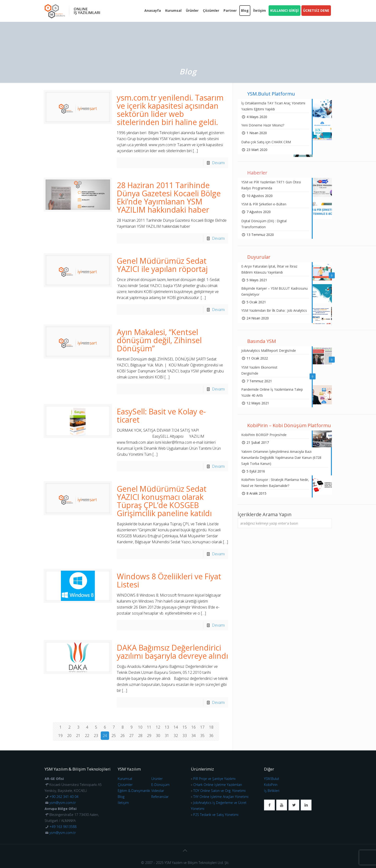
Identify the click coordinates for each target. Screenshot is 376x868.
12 (158, 727)
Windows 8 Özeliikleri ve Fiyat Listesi (169, 580)
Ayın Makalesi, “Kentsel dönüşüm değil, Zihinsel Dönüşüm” (159, 340)
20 (69, 736)
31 (167, 736)
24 (105, 736)
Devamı (218, 163)
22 (87, 736)
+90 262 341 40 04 (64, 797)
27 (131, 736)
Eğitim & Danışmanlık (134, 791)
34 (194, 736)
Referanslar (160, 797)
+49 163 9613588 (63, 827)
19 (60, 736)
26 (123, 736)
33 (185, 736)
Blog (121, 797)
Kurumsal (125, 779)
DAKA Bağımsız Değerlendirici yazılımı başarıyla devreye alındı (172, 652)
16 (194, 727)
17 (202, 727)
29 (149, 736)
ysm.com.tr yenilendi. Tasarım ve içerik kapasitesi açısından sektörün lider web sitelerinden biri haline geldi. (170, 110)
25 (114, 736)
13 (167, 727)
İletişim (123, 803)
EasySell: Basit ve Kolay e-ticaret (161, 416)
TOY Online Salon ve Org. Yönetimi (219, 791)
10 (140, 727)
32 (176, 736)
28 (140, 736)
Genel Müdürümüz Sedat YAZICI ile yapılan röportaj (162, 265)
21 (78, 736)
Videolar (158, 791)
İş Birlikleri (272, 791)
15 (185, 727)
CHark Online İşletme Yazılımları (218, 785)
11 (149, 727)
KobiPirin (271, 785)
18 (211, 727)
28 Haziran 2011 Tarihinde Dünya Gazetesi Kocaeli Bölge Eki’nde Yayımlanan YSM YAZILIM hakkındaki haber (169, 197)
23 (96, 736)
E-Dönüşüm (160, 785)
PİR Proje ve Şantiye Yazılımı (214, 779)
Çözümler (125, 785)
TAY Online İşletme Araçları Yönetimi (221, 797)
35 (202, 736)
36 (211, 736)
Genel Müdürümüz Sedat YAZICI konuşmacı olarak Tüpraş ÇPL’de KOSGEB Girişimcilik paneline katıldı (164, 501)
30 (158, 736)
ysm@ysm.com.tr (63, 803)
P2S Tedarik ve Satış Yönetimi (216, 815)
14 (176, 727)
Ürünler (157, 779)
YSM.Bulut (272, 779)
